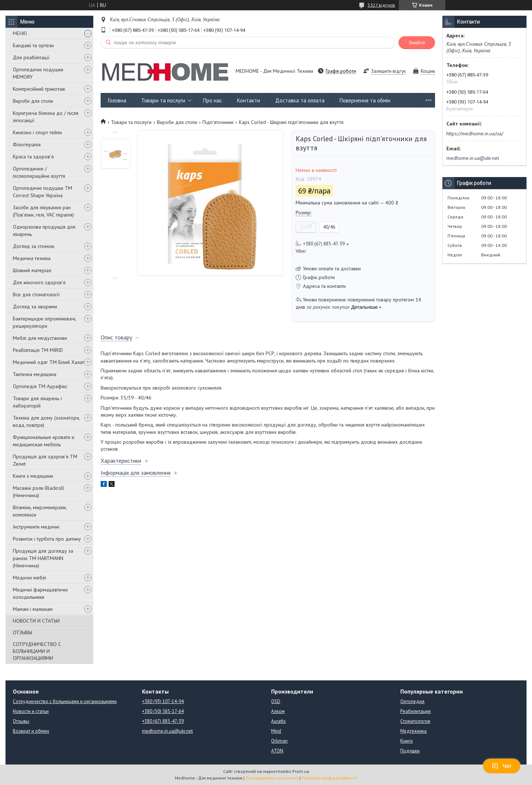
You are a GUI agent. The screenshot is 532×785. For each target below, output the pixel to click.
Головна (117, 100)
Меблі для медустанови (40, 338)
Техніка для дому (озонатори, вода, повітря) (46, 421)
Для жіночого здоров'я (39, 282)
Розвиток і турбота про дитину (47, 539)
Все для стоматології (36, 294)
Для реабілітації (31, 57)
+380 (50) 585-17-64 (163, 711)
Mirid (276, 731)
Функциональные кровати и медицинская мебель (44, 441)
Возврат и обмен (31, 731)
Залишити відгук (388, 71)
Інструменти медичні (36, 527)
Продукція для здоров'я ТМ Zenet (45, 460)
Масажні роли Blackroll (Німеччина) (38, 492)
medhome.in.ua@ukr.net (473, 158)
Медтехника (413, 731)
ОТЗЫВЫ (23, 632)
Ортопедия (412, 701)
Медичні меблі (29, 578)
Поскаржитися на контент (272, 778)
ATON (277, 751)
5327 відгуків (381, 5)
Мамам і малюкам (33, 609)
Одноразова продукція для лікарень (44, 230)
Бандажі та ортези (33, 45)
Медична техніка (32, 258)
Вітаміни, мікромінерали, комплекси (40, 511)
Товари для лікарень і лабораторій (37, 402)
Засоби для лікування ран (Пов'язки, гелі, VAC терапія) (43, 211)
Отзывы (21, 721)
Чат (502, 766)
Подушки (410, 751)
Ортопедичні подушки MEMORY (38, 73)
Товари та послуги (163, 100)
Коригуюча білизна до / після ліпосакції (46, 117)
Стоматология (415, 721)
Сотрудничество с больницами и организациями (65, 701)
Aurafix (278, 721)
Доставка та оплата (300, 100)
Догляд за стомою (34, 246)
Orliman (279, 741)
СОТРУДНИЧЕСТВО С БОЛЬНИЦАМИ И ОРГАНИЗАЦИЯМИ (37, 651)
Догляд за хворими (35, 307)
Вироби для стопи (33, 101)
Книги (407, 741)
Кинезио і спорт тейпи (37, 132)
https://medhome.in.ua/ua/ (475, 134)
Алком (278, 711)
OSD (276, 701)
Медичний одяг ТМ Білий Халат (48, 362)
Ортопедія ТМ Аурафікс (40, 386)
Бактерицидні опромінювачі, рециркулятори (44, 322)
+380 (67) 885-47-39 (163, 721)
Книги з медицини (33, 476)
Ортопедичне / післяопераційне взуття (39, 172)
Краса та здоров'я (33, 157)
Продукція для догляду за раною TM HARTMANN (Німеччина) (43, 558)
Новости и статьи (31, 711)
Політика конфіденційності (329, 778)
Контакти (249, 100)
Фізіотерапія (27, 144)
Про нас (213, 100)
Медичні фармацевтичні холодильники (40, 593)
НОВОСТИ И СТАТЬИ (36, 621)
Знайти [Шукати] (417, 43)
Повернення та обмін (365, 100)
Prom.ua (301, 771)
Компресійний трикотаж (39, 89)
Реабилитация (415, 711)
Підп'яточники (218, 122)
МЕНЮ (20, 33)
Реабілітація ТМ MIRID (38, 350)
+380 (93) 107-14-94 (163, 701)
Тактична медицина (35, 374)
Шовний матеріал (32, 270)
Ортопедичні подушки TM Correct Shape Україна (42, 192)
